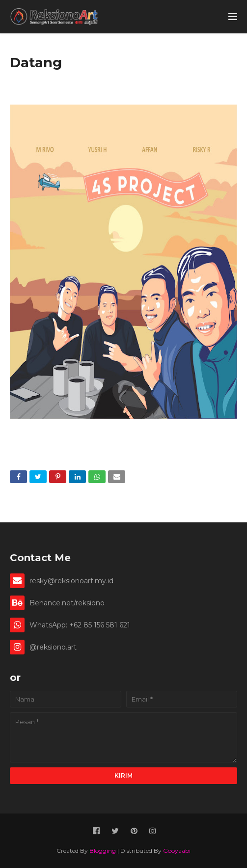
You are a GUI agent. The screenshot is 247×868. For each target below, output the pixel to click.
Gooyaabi (177, 851)
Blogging (103, 851)
